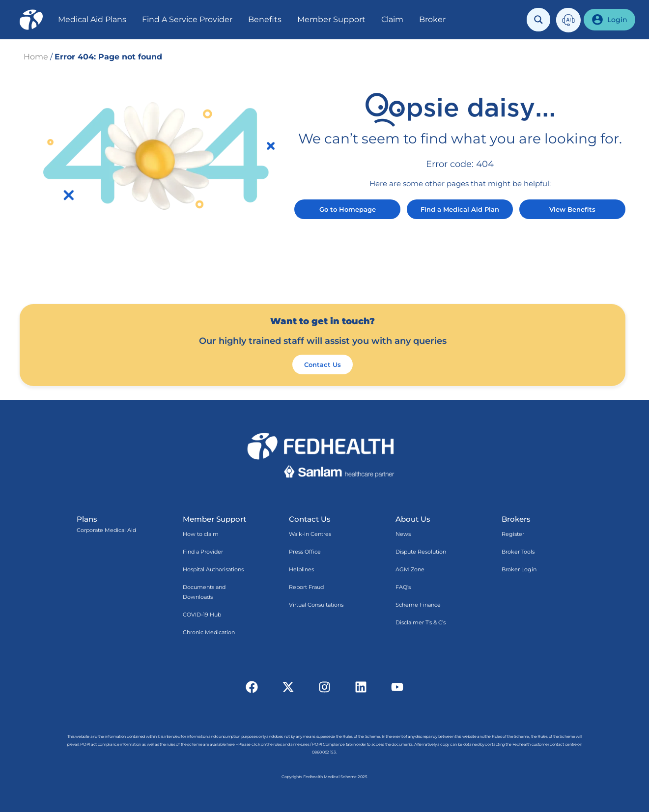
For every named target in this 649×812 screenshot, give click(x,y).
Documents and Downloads (204, 592)
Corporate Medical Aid (106, 530)
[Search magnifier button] (538, 20)
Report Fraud (306, 587)
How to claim (201, 534)
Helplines (301, 569)
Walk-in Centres (310, 534)
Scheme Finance (418, 605)
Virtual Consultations (316, 605)
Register (513, 534)
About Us (413, 519)
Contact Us (310, 519)
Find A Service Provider (187, 19)
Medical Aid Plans (92, 19)
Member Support (331, 19)
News (403, 534)
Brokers (516, 519)
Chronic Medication (209, 632)
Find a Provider (203, 552)
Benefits (265, 19)
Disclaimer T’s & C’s (421, 622)
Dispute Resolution (421, 552)
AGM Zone (410, 569)
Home (36, 57)
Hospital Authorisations (213, 569)
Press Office (305, 552)
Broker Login (519, 569)
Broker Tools (518, 552)
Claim (392, 19)
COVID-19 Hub (202, 615)
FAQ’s (403, 587)
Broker (432, 19)
